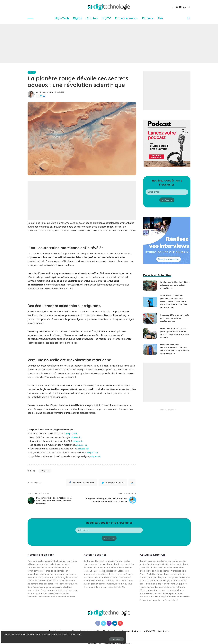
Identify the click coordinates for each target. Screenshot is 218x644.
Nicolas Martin (46, 92)
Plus (32, 72)
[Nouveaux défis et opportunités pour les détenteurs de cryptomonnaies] (150, 319)
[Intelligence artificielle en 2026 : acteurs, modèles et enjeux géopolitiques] (150, 285)
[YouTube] (188, 7)
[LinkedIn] (184, 7)
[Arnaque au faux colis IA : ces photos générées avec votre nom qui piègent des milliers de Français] (150, 335)
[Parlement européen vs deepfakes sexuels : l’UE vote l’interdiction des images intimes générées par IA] (150, 351)
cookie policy (11, 633)
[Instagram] (181, 7)
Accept (34, 638)
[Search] (189, 18)
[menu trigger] (32, 18)
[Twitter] (177, 7)
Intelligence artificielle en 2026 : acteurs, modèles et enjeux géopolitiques (173, 285)
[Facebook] (173, 7)
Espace (45, 471)
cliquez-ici (72, 434)
